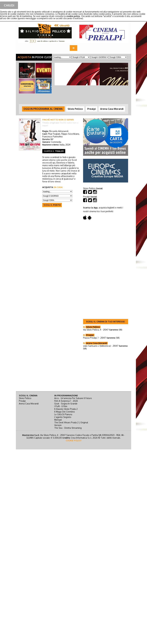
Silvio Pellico (25, 398)
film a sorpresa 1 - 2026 (66, 401)
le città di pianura (63, 414)
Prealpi (22, 401)
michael (58, 420)
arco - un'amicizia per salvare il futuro (73, 398)
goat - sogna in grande (66, 404)
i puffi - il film (61, 406)
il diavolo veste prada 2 (66, 409)
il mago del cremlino (65, 412)
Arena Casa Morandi (29, 404)
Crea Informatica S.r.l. (81, 438)
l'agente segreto (63, 417)
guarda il (54, 151)
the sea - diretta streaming (68, 428)
